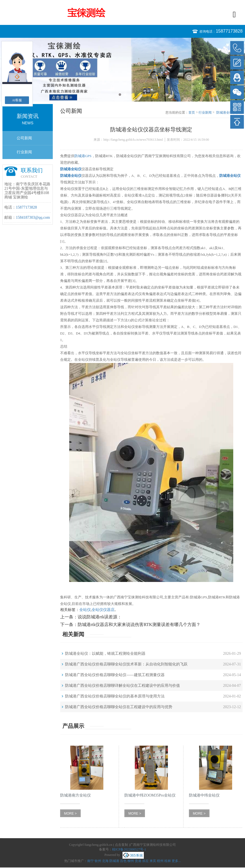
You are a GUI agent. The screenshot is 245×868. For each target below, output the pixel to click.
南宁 (91, 861)
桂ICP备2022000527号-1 (129, 849)
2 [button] (125, 95)
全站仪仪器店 (103, 610)
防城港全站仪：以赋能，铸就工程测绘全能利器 (105, 654)
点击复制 (121, 845)
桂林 (168, 861)
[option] (122, 70)
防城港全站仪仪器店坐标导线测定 (229, 113)
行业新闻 (24, 152)
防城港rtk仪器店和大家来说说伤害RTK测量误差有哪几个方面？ (139, 625)
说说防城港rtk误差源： (100, 617)
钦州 (98, 861)
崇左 (145, 861)
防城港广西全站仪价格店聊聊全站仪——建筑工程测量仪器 (115, 675)
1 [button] (120, 95)
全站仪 (85, 610)
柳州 (131, 861)
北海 (105, 861)
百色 (123, 861)
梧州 (160, 861)
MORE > (70, 814)
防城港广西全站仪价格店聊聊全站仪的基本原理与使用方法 (115, 696)
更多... (176, 861)
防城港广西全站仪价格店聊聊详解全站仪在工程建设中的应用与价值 (122, 686)
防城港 (114, 861)
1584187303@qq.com (33, 217)
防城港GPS (83, 156)
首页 (192, 113)
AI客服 (17, 100)
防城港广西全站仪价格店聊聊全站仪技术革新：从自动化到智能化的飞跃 (126, 664)
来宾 (153, 861)
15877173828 (229, 31)
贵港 (138, 861)
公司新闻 (24, 138)
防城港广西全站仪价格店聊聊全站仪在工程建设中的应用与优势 (119, 707)
